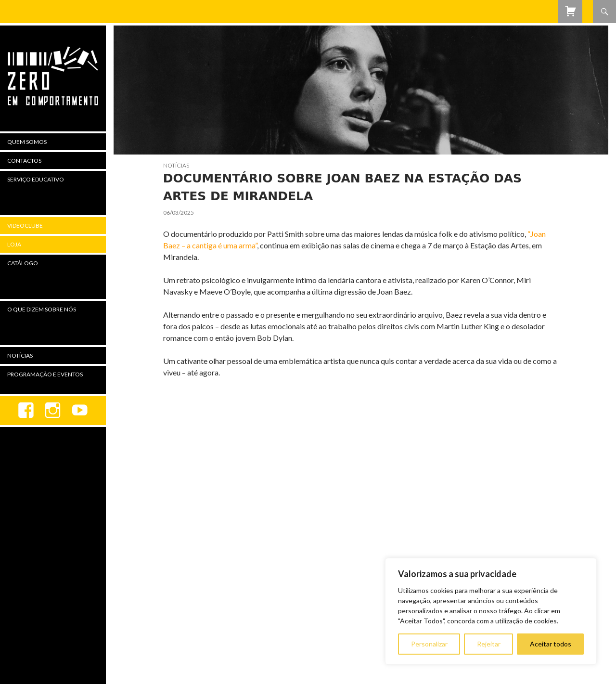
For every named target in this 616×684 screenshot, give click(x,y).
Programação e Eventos (45, 374)
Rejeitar (489, 644)
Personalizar (429, 644)
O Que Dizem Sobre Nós (42, 309)
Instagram (53, 411)
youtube (80, 411)
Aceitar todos (551, 644)
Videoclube (25, 226)
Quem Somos (27, 142)
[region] (491, 611)
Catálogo (23, 263)
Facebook (26, 411)
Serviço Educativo (36, 179)
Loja (14, 244)
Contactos (24, 161)
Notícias (176, 165)
